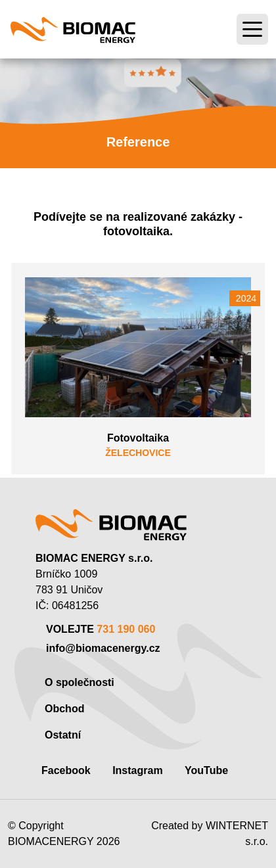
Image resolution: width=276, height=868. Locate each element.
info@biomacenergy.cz (103, 648)
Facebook (66, 770)
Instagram (137, 770)
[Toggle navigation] (252, 30)
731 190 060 (126, 629)
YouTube (206, 770)
